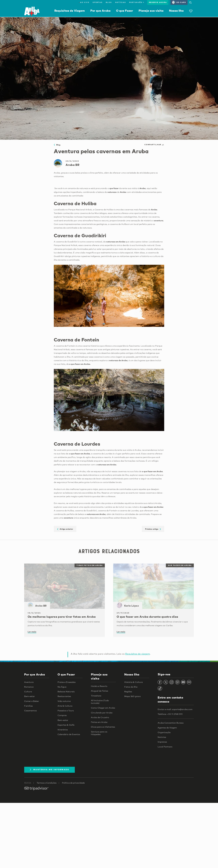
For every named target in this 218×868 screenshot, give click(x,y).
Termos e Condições (47, 783)
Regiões (128, 691)
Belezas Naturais (66, 691)
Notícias (121, 2)
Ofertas (97, 2)
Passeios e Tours (66, 710)
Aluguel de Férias (99, 691)
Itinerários (63, 730)
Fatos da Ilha (131, 687)
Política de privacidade (73, 783)
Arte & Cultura (65, 706)
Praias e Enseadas (67, 682)
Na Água (62, 687)
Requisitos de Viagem (70, 11)
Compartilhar (154, 145)
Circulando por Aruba (102, 713)
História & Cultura (133, 682)
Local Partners (165, 747)
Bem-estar (29, 696)
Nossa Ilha (176, 11)
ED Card (179, 2)
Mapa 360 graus (132, 696)
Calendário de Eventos (69, 734)
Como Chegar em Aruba (103, 708)
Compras (62, 715)
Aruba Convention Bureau (171, 723)
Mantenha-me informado (49, 770)
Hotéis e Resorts (99, 686)
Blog (109, 2)
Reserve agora (158, 2)
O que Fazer (125, 11)
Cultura (28, 691)
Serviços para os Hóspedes (99, 733)
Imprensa (162, 742)
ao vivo (84, 2)
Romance (29, 687)
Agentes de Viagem (167, 728)
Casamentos (30, 710)
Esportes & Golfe (66, 725)
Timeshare (96, 696)
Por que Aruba (100, 11)
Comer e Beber (32, 701)
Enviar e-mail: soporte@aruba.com (175, 709)
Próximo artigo (153, 529)
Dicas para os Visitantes (103, 727)
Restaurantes (64, 696)
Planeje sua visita (151, 11)
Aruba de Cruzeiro (100, 717)
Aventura (29, 682)
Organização (164, 732)
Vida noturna (64, 701)
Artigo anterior (65, 529)
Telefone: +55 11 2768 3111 (170, 714)
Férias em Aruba (99, 722)
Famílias (28, 706)
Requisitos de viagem (138, 654)
